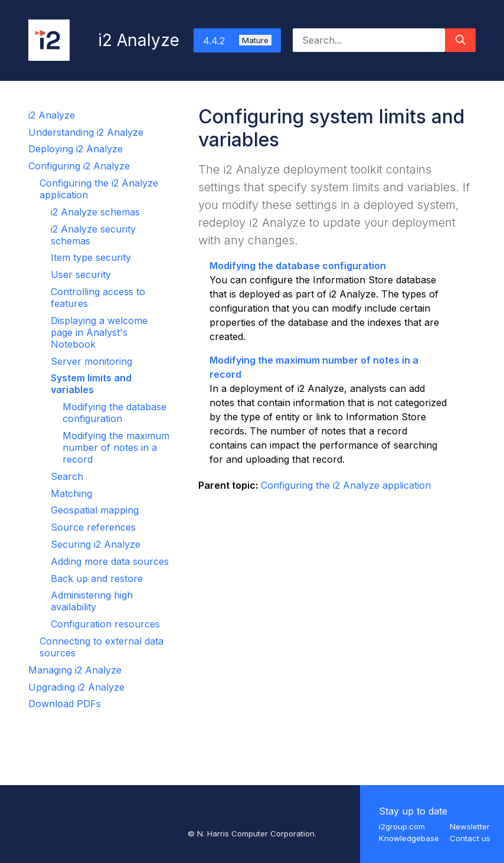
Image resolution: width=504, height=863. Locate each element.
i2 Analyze (52, 115)
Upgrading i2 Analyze (76, 687)
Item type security (91, 257)
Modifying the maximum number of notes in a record (116, 447)
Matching (71, 493)
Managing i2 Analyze (75, 670)
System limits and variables (91, 384)
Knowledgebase (409, 838)
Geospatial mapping (95, 510)
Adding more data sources (110, 561)
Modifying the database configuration (114, 413)
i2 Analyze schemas (95, 212)
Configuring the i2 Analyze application (346, 485)
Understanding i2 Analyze (86, 132)
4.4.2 (237, 41)
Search (67, 476)
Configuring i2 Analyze (79, 166)
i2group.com (402, 826)
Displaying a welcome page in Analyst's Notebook (99, 332)
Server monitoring (91, 361)
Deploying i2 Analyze (76, 149)
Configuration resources (105, 624)
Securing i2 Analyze (96, 544)
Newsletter (470, 826)
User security (81, 274)
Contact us (470, 838)
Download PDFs (65, 704)
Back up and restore (97, 578)
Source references (93, 527)
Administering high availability (92, 601)
